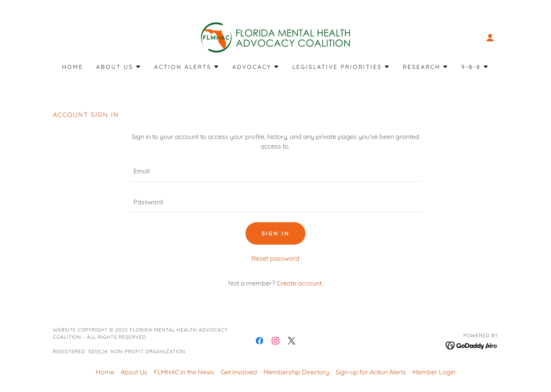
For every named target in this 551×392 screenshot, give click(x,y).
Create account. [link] (300, 283)
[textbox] (275, 171)
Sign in (276, 233)
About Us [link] (134, 372)
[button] (490, 38)
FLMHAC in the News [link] (184, 372)
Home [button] (105, 372)
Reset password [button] (275, 258)
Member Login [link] (434, 372)
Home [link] (73, 67)
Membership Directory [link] (296, 372)
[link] (275, 37)
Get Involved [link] (239, 372)
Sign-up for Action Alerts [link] (371, 372)
